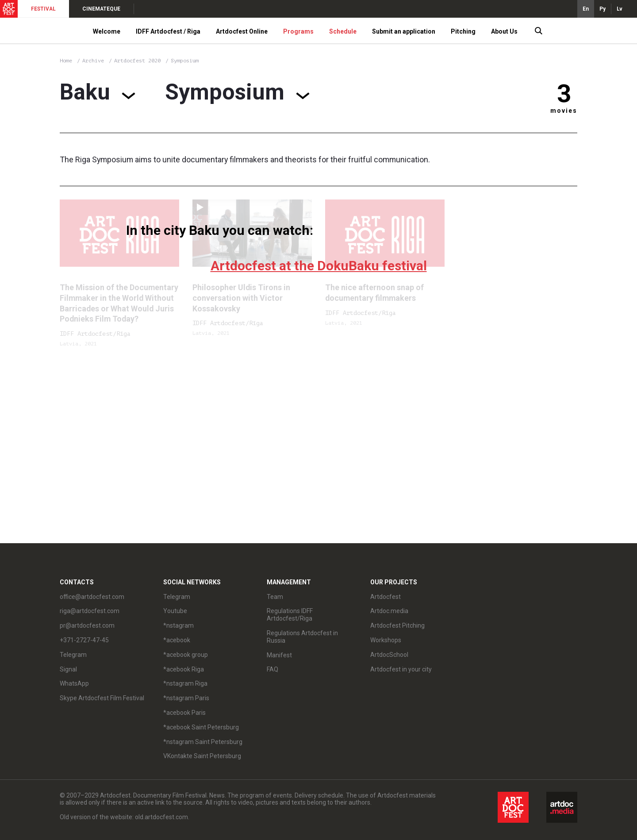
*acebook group (186, 655)
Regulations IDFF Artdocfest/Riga (290, 615)
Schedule (343, 31)
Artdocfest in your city (401, 669)
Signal (68, 669)
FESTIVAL (43, 9)
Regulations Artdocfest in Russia (302, 637)
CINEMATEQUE (101, 9)
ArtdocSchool (389, 655)
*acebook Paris (184, 713)
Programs (298, 31)
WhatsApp (74, 683)
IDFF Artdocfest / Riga (168, 31)
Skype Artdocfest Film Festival (102, 698)
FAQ (272, 669)
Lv (620, 9)
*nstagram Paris (186, 698)
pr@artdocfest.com (87, 625)
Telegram (73, 655)
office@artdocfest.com (92, 597)
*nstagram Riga (185, 683)
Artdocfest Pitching (397, 625)
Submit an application (404, 31)
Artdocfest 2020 (139, 61)
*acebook (177, 640)
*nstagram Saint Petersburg (203, 742)
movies (564, 111)
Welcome (107, 31)
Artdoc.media (389, 611)
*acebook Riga (184, 669)
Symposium (185, 61)
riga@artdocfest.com (90, 611)
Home (66, 61)
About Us (504, 31)
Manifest (279, 655)
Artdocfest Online (242, 31)
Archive (93, 61)
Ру (602, 9)
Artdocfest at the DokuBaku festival (319, 266)
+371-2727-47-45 (84, 640)
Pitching (463, 31)
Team (275, 597)
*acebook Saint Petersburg (201, 727)
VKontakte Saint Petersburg (202, 756)
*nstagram (178, 625)
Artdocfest (386, 597)
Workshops (386, 640)
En (586, 9)
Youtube (175, 611)
